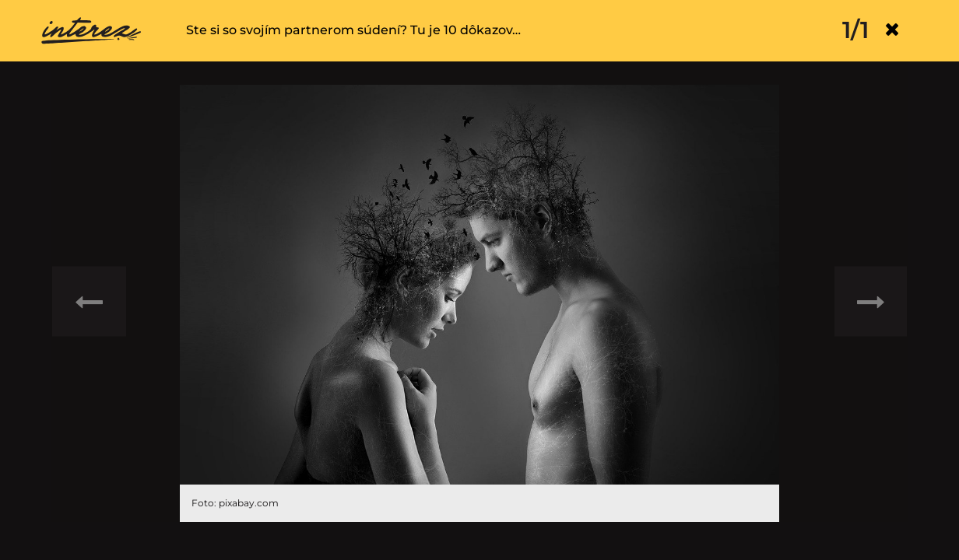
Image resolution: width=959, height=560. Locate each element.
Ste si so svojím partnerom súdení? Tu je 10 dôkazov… (353, 30)
